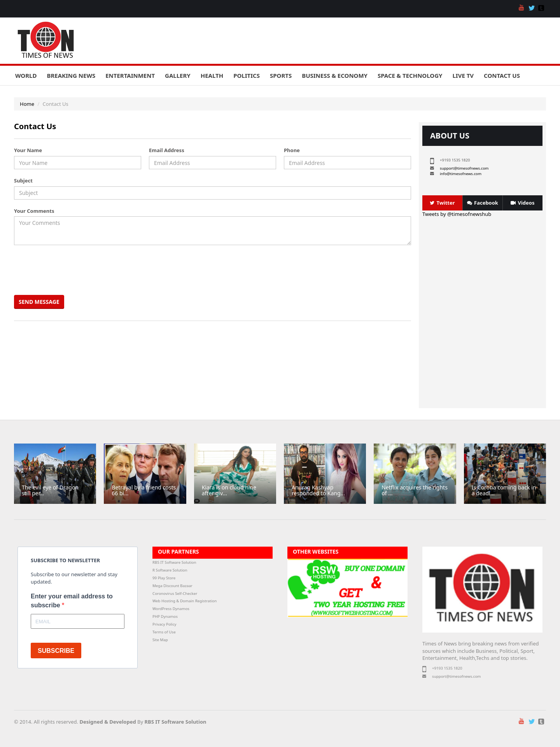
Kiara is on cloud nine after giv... (229, 490)
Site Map (160, 640)
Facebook (483, 203)
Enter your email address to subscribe (72, 601)
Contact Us (502, 75)
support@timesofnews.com (464, 168)
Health (212, 75)
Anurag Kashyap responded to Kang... (318, 490)
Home (27, 104)
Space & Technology (410, 75)
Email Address (167, 150)
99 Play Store (164, 578)
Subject (23, 181)
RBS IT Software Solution (174, 562)
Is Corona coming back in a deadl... (504, 490)
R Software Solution (170, 570)
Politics (247, 75)
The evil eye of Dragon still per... (50, 490)
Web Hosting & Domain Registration (185, 601)
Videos (522, 203)
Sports (281, 75)
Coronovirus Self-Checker (175, 594)
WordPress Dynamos (171, 609)
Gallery (178, 75)
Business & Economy (335, 75)
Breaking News (71, 75)
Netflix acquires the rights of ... (415, 490)
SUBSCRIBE (56, 651)
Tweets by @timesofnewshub (457, 214)
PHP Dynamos (165, 616)
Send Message (39, 302)
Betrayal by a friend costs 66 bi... (144, 490)
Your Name (28, 150)
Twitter (442, 203)
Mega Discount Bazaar (172, 586)
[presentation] (75, 270)
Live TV (463, 75)
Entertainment (130, 75)
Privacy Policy (164, 624)
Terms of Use (164, 632)
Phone (292, 150)
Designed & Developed (108, 722)
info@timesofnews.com (461, 174)
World (26, 75)
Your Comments (34, 211)
